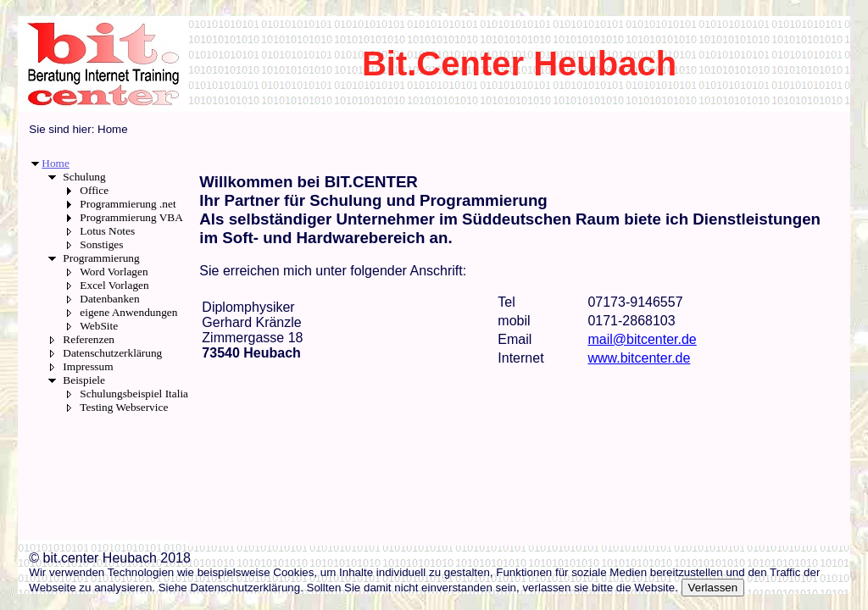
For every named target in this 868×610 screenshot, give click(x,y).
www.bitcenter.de (639, 358)
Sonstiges (101, 244)
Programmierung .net (128, 204)
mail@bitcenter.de (642, 339)
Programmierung (101, 258)
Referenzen (89, 339)
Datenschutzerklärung (112, 353)
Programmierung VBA (131, 217)
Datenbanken (109, 299)
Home (56, 163)
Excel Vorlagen (114, 285)
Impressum (88, 366)
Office (94, 190)
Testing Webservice (124, 407)
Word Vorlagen (114, 272)
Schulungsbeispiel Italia (134, 394)
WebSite (99, 326)
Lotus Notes (107, 231)
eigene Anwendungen (128, 312)
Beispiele (84, 380)
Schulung (84, 177)
